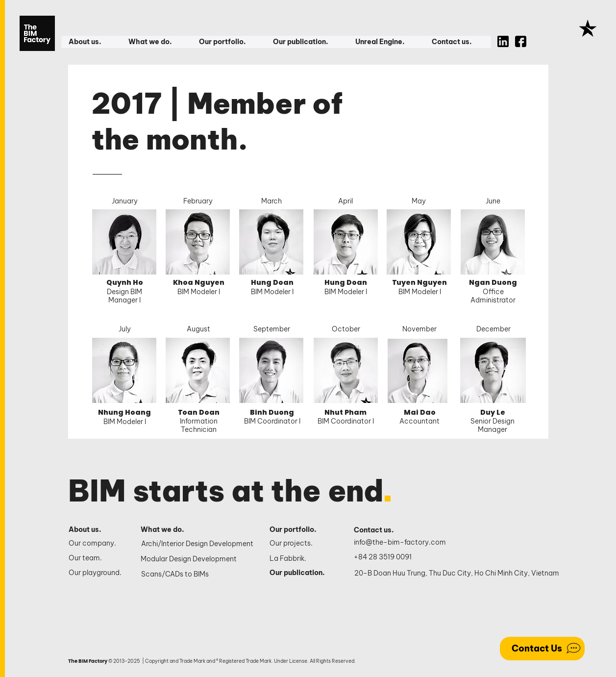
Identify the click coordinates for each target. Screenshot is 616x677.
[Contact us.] (379, 530)
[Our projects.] (301, 544)
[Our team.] (96, 558)
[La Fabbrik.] (301, 559)
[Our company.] (96, 544)
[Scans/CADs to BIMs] (198, 574)
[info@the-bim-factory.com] (402, 542)
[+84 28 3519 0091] (388, 557)
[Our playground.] (96, 573)
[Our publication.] (301, 573)
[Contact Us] (542, 649)
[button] (91, 42)
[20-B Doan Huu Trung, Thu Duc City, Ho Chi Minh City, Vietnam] (457, 573)
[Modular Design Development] (198, 559)
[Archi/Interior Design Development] (198, 544)
